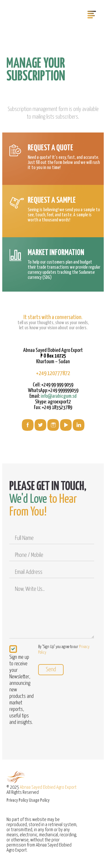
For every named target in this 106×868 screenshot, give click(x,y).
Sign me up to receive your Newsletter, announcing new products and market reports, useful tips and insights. (21, 690)
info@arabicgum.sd (59, 396)
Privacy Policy (17, 800)
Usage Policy (39, 800)
